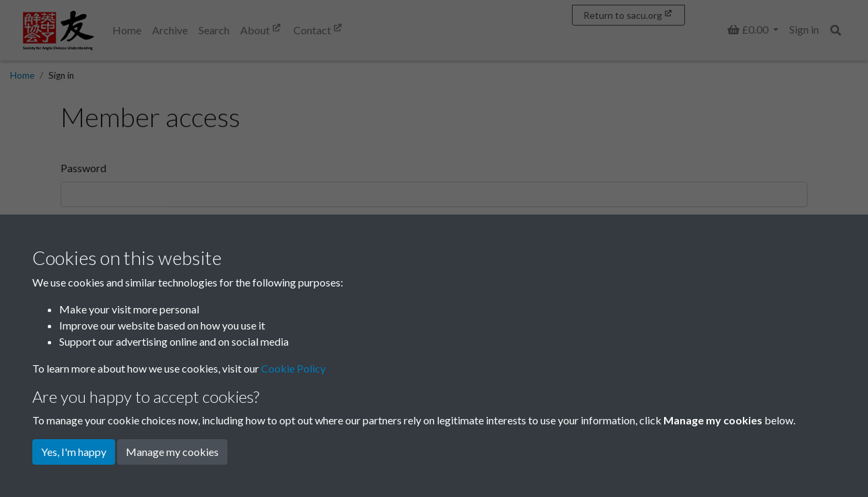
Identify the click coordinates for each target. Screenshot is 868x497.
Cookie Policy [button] (293, 368)
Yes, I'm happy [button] (74, 452)
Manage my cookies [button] (172, 452)
